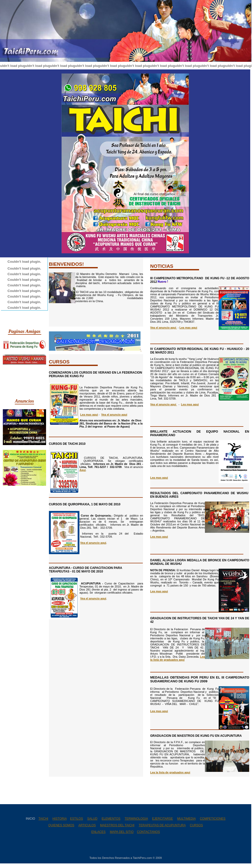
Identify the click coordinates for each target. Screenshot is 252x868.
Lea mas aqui (188, 328)
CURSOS (196, 825)
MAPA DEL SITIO (122, 832)
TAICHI (43, 819)
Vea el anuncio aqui (93, 543)
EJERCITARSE (163, 819)
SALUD (92, 819)
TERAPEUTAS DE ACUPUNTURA (162, 825)
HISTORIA (60, 819)
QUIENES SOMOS (61, 825)
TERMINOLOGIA (136, 819)
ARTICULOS (87, 825)
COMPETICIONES (213, 819)
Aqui (82, 470)
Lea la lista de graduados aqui (178, 658)
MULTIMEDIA (186, 819)
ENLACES (99, 832)
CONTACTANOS (148, 832)
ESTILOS (76, 819)
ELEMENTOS (111, 819)
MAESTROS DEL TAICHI (117, 825)
